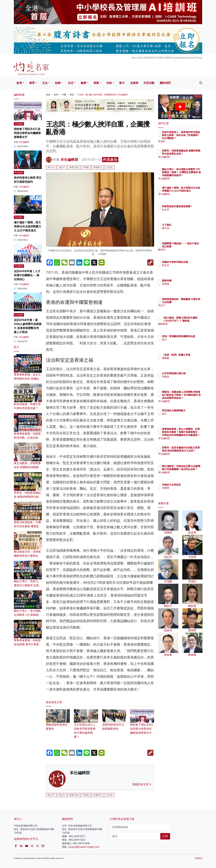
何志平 (185, 308)
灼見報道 (19, 124)
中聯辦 (86, 167)
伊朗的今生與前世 (191, 485)
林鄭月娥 (74, 167)
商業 (96, 83)
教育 (32, 83)
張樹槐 (185, 284)
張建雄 (185, 380)
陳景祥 (185, 253)
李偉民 (185, 141)
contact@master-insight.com (84, 847)
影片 (122, 83)
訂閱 (165, 836)
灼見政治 (110, 160)
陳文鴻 (185, 228)
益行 (184, 342)
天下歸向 (186, 225)
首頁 (48, 95)
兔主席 (185, 213)
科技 (109, 83)
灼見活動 (149, 83)
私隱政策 (198, 858)
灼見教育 (19, 266)
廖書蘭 (185, 361)
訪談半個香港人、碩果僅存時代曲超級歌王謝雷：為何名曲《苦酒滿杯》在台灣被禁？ (191, 138)
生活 (71, 83)
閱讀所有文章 (142, 784)
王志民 (109, 167)
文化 (45, 83)
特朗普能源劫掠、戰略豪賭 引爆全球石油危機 (191, 302)
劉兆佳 (185, 268)
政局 (19, 83)
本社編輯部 (69, 160)
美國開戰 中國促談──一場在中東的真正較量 (191, 246)
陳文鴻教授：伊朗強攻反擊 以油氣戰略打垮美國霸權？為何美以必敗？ (191, 472)
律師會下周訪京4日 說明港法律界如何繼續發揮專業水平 (142, 724)
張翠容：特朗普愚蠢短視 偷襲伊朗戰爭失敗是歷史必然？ (28, 497)
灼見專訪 (19, 217)
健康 (83, 83)
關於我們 (165, 83)
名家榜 (134, 83)
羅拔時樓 (186, 281)
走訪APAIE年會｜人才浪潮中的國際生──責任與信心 (27, 275)
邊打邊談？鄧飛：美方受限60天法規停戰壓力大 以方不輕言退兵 (28, 226)
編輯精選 (186, 327)
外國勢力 (98, 167)
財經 (58, 83)
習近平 (62, 167)
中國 (64, 95)
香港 (72, 95)
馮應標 (185, 488)
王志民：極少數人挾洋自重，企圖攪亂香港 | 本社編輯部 (103, 95)
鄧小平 (51, 167)
